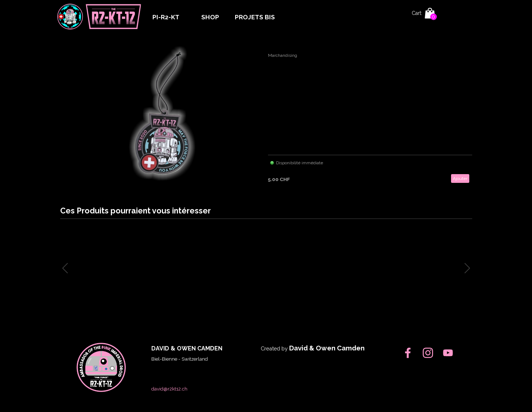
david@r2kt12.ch (169, 389)
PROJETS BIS (255, 17)
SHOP (210, 17)
